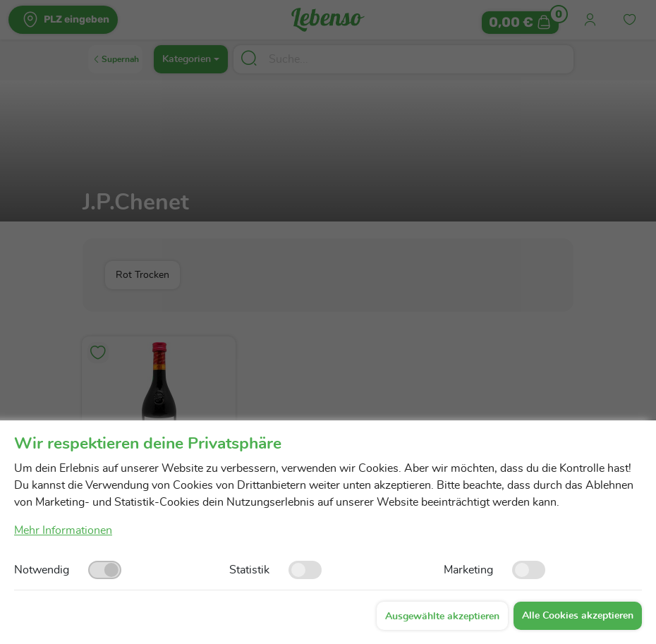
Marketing (468, 570)
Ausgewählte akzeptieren (442, 616)
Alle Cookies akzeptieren (578, 616)
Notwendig (42, 570)
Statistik (249, 570)
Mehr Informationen (63, 530)
